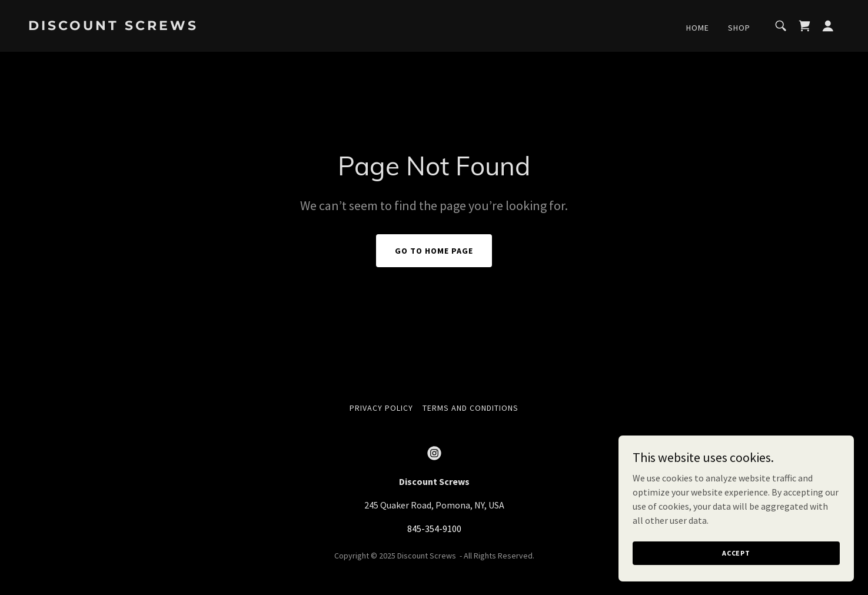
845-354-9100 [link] (434, 528)
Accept (736, 553)
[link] (142, 26)
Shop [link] (739, 28)
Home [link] (698, 28)
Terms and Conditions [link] (470, 408)
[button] (828, 26)
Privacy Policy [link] (381, 408)
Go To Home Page (434, 251)
